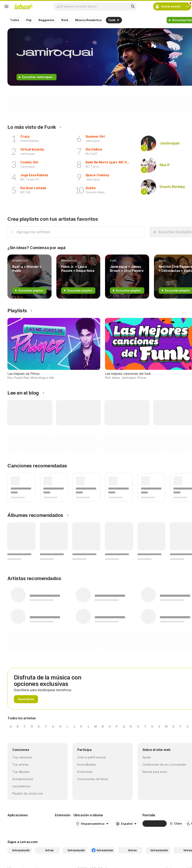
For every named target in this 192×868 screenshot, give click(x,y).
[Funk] (127, 277)
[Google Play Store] (18, 824)
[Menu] (6, 6)
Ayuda (147, 757)
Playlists (17, 311)
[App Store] (42, 824)
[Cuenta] (187, 6)
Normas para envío (155, 772)
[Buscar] (133, 6)
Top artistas (20, 764)
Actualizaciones (23, 779)
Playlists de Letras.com (28, 793)
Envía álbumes (87, 764)
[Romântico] (29, 277)
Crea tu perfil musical (91, 757)
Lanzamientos (21, 786)
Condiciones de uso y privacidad (164, 764)
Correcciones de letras (93, 779)
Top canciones (22, 757)
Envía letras (85, 772)
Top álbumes (21, 772)
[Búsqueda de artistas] (79, 232)
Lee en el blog (23, 393)
